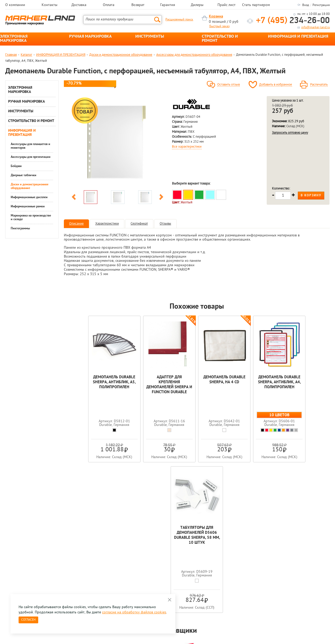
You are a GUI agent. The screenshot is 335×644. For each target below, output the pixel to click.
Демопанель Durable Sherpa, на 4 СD (197, 380)
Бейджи (16, 166)
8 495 (33, 555)
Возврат (138, 5)
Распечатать (319, 85)
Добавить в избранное (276, 85)
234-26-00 (293, 21)
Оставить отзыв (228, 85)
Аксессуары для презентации (31, 157)
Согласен (28, 620)
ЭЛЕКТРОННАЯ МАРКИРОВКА (14, 39)
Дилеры (197, 5)
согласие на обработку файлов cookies (134, 612)
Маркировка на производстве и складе (31, 218)
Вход (306, 5)
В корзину (311, 196)
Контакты (49, 5)
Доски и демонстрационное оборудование (121, 55)
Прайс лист (227, 5)
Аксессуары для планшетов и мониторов (30, 146)
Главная (11, 55)
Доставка (79, 5)
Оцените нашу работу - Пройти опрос (54, 567)
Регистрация (321, 5)
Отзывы (165, 224)
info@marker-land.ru (316, 27)
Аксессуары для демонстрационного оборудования (194, 55)
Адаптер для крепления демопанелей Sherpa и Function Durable (144, 385)
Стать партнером (256, 5)
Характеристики (107, 224)
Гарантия (168, 5)
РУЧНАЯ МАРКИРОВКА (90, 37)
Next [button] (161, 198)
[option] (118, 142)
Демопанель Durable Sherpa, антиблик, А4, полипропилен (250, 382)
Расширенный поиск (179, 20)
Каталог (26, 55)
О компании (15, 5)
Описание (76, 224)
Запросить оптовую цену (290, 133)
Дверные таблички (24, 175)
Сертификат (139, 224)
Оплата (109, 5)
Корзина (216, 17)
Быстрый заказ (219, 26)
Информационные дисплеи (29, 197)
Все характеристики (187, 147)
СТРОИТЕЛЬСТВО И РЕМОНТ (220, 39)
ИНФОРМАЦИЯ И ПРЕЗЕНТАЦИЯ (298, 37)
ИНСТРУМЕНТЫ (150, 37)
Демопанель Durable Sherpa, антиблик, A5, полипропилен (90, 382)
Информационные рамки (28, 207)
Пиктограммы (20, 229)
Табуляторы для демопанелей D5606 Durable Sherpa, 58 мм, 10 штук (303, 385)
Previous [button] (74, 198)
